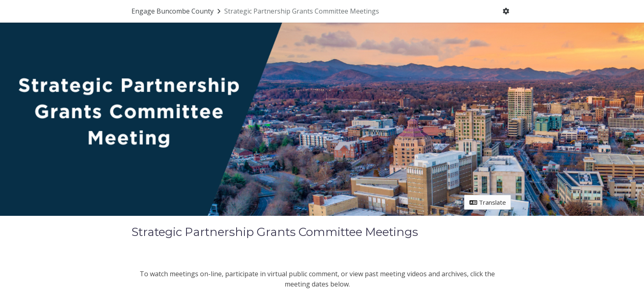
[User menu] (506, 12)
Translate (488, 202)
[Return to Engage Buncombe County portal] (177, 11)
